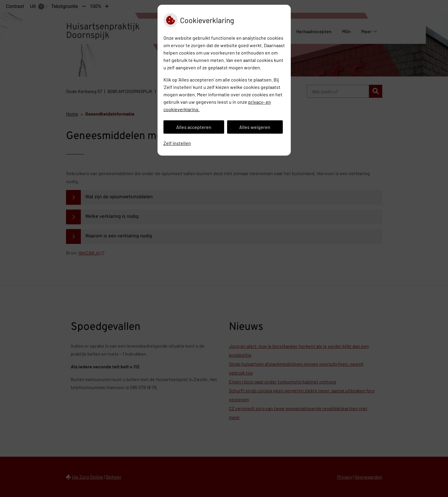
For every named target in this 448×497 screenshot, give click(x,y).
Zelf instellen (177, 143)
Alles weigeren (255, 127)
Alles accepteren (194, 127)
